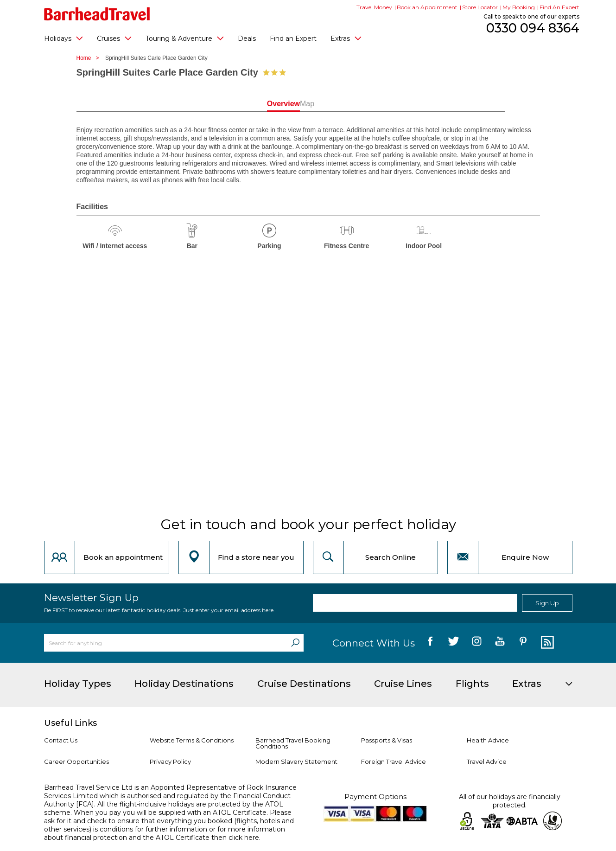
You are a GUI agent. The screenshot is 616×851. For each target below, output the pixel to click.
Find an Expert (293, 38)
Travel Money (374, 7)
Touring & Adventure (185, 38)
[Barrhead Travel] (97, 14)
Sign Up (547, 603)
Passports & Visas (387, 740)
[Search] (295, 643)
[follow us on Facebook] (430, 643)
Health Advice (488, 740)
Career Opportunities (76, 761)
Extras (346, 38)
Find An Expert (559, 7)
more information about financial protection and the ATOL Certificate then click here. (165, 833)
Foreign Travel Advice (394, 761)
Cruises (114, 38)
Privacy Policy (170, 761)
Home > (90, 58)
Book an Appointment (427, 7)
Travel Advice (487, 761)
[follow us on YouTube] (500, 643)
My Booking (519, 7)
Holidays (64, 38)
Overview (266, 104)
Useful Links (70, 723)
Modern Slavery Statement (296, 761)
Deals (247, 38)
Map (350, 104)
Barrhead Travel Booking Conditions (293, 743)
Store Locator (480, 7)
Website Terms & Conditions (192, 740)
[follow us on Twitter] (454, 643)
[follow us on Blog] (546, 643)
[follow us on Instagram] (477, 643)
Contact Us (61, 740)
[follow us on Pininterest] (523, 643)
